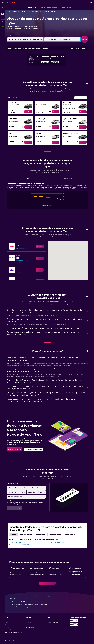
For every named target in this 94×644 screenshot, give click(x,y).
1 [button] (41, 54)
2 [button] (44, 54)
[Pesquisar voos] (3, 7)
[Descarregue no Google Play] (76, 616)
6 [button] (33, 58)
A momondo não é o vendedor (51, 597)
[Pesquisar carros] (3, 14)
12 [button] (29, 62)
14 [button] (37, 62)
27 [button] (33, 69)
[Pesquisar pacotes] (3, 17)
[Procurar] (3, 11)
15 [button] (41, 62)
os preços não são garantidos (47, 593)
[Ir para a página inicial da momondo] (11, 2)
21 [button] (37, 66)
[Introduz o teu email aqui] (30, 493)
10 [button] (21, 62)
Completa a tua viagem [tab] (57, 531)
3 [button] (21, 58)
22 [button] (41, 66)
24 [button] (21, 69)
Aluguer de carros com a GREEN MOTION (22, 541)
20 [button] (33, 66)
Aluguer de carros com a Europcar (59, 541)
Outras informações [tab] (70, 174)
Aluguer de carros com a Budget (20, 539)
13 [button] (33, 62)
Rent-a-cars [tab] (15, 531)
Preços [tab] (29, 174)
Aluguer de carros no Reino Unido (21, 11)
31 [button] (21, 73)
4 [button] (25, 58)
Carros (11, 11)
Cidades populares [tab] (43, 531)
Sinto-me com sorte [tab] (72, 531)
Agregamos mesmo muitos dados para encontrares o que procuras (51, 600)
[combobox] (16, 35)
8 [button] (41, 58)
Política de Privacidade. (40, 507)
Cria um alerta (74, 569)
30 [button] (44, 69)
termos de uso (30, 507)
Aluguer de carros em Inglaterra (37, 11)
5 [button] (29, 58)
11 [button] (25, 62)
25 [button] (25, 69)
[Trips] (3, 22)
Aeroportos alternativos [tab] (28, 531)
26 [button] (29, 69)
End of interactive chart (32, 200)
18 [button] (25, 66)
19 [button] (29, 66)
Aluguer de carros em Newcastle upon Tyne (56, 11)
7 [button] (37, 58)
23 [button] (44, 66)
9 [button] (44, 58)
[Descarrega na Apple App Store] (76, 620)
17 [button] (21, 66)
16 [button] (44, 62)
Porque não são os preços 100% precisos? (51, 603)
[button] (3, 2)
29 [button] (41, 69)
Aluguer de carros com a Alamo (58, 539)
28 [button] (37, 69)
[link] (30, 108)
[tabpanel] (50, 193)
